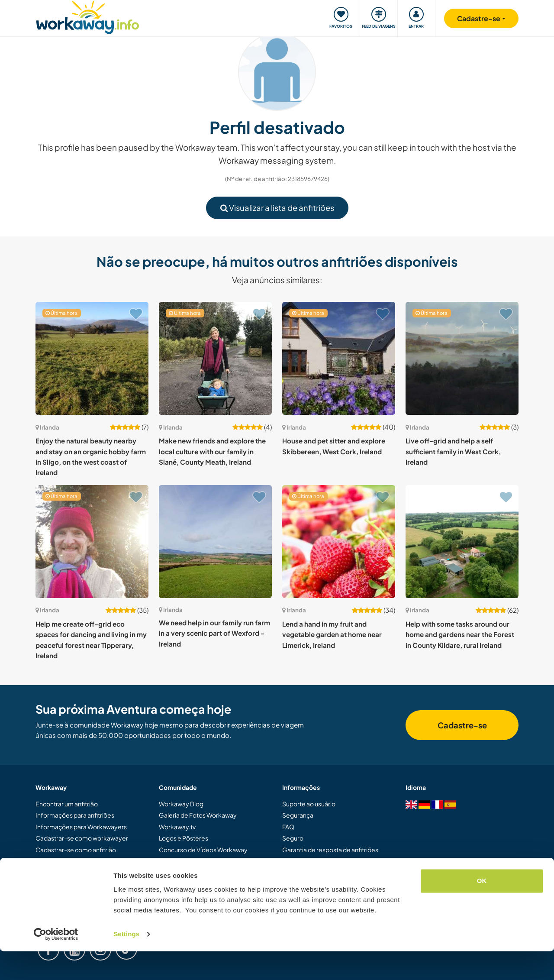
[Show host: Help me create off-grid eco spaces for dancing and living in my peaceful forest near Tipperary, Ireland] (92, 542)
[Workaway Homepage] (88, 16)
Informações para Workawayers (81, 827)
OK (482, 910)
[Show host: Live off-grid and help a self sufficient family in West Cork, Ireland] (462, 358)
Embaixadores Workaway (195, 861)
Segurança (298, 815)
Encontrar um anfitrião (67, 804)
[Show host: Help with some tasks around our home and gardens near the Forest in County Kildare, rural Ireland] (462, 542)
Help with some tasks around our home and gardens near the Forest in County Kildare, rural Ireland (460, 634)
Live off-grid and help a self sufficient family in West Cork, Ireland (453, 451)
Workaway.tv (177, 827)
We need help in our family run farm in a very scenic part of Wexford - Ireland (214, 633)
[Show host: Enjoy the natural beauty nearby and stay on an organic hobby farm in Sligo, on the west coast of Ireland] (92, 358)
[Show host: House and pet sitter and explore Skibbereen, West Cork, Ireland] (339, 358)
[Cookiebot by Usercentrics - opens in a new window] (56, 963)
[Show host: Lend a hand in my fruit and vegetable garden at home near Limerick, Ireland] (339, 542)
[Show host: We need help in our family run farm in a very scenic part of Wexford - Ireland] (215, 542)
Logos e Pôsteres (184, 838)
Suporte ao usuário (309, 804)
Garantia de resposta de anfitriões (330, 850)
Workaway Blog (181, 804)
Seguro (293, 838)
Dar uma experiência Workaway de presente (84, 866)
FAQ (288, 827)
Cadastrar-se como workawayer (82, 838)
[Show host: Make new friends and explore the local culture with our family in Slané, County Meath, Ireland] (215, 358)
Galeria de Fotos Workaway (198, 815)
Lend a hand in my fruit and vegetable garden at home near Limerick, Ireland (332, 634)
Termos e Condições (311, 861)
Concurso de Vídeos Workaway (203, 850)
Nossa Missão (178, 872)
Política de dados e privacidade (326, 872)
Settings (126, 963)
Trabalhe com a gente (312, 884)
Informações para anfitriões (75, 815)
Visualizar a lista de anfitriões (277, 208)
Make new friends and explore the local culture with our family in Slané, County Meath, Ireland (212, 451)
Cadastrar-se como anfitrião (76, 850)
